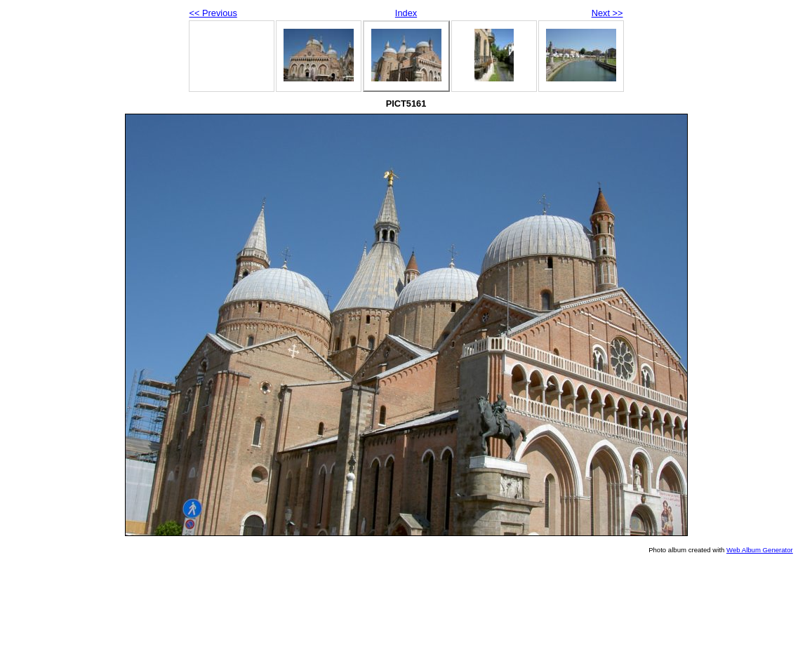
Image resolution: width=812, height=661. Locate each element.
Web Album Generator (760, 550)
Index (406, 13)
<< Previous (213, 13)
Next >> (607, 13)
